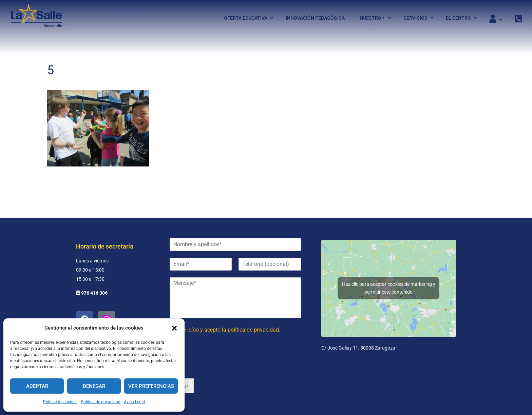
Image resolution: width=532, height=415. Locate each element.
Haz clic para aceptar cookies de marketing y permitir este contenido (389, 288)
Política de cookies (60, 402)
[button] (174, 328)
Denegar (94, 386)
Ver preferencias (151, 386)
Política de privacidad (101, 402)
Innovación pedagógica (315, 18)
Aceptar (37, 386)
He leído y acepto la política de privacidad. (230, 330)
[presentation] (221, 367)
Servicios (415, 18)
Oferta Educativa (246, 18)
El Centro (458, 18)
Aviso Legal (134, 402)
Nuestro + (372, 18)
